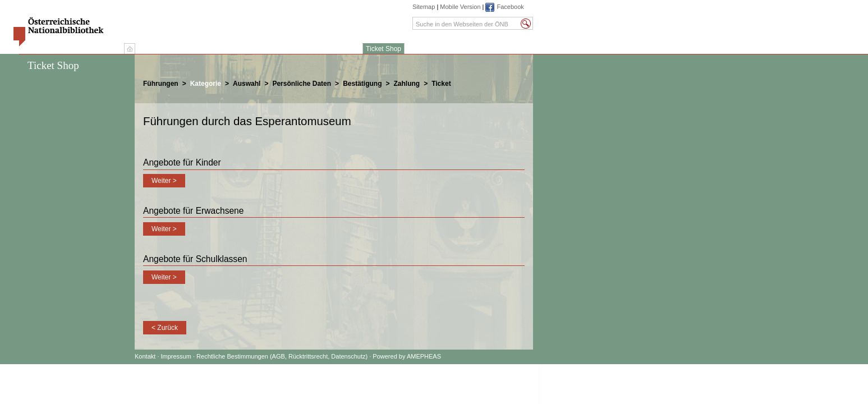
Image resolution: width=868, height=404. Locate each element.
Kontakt (145, 356)
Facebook (510, 7)
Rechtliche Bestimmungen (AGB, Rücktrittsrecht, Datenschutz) (282, 356)
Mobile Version (460, 7)
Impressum (177, 356)
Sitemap (424, 7)
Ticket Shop (384, 49)
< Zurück (165, 328)
